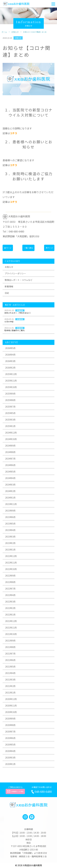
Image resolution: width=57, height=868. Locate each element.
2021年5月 (10, 667)
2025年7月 (10, 407)
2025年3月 (10, 420)
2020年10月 (11, 712)
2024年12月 (11, 433)
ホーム (4, 32)
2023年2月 (10, 543)
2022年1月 (10, 615)
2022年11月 (11, 563)
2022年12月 (11, 556)
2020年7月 (10, 732)
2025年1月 (10, 426)
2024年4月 (10, 478)
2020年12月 (11, 699)
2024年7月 (10, 459)
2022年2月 (10, 608)
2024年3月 (10, 485)
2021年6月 (10, 660)
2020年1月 (10, 764)
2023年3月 (10, 537)
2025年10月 (11, 387)
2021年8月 (10, 647)
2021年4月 (10, 673)
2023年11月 (11, 504)
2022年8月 (10, 582)
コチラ (14, 133)
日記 (7, 293)
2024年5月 (10, 472)
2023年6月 (10, 517)
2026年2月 (10, 368)
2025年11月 (11, 381)
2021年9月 (10, 641)
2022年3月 (10, 602)
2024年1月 (10, 498)
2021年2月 (10, 686)
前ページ (8, 248)
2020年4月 (10, 751)
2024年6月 (10, 465)
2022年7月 (10, 589)
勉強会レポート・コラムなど (19, 280)
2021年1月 (10, 693)
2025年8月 (10, 400)
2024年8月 (10, 452)
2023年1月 (10, 550)
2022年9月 (10, 576)
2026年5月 (10, 348)
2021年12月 (11, 621)
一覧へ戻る (28, 248)
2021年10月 (11, 634)
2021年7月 (10, 654)
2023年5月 (10, 524)
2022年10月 (11, 569)
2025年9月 (10, 394)
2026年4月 (10, 355)
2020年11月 (11, 706)
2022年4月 (10, 595)
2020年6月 (10, 738)
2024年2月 (10, 491)
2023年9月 (10, 511)
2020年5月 (10, 745)
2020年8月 (10, 725)
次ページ (49, 248)
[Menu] (53, 4)
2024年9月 (10, 446)
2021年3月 (10, 680)
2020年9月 (10, 719)
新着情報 (9, 286)
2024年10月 (11, 439)
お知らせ (15, 32)
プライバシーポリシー (15, 273)
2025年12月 (11, 374)
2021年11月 (11, 628)
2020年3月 (10, 758)
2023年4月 (10, 530)
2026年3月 (10, 361)
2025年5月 (10, 413)
